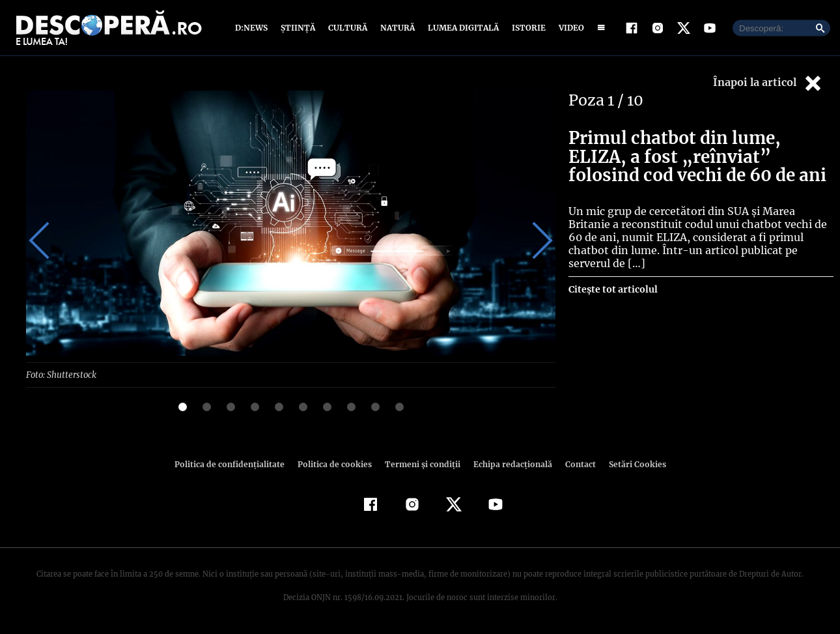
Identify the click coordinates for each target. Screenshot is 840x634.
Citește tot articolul (612, 276)
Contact (575, 464)
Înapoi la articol (768, 83)
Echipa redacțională (509, 464)
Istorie (526, 28)
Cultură (347, 28)
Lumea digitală (461, 28)
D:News (253, 28)
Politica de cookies (336, 464)
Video (569, 28)
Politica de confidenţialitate (235, 464)
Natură (396, 28)
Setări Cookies (630, 464)
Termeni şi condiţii (421, 464)
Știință (299, 28)
